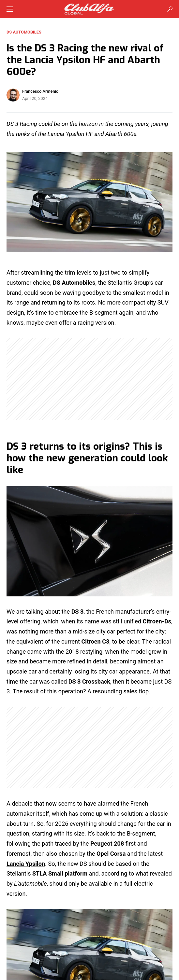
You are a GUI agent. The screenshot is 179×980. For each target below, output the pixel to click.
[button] (10, 9)
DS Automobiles (24, 32)
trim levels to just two (92, 272)
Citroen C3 (96, 641)
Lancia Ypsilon (26, 864)
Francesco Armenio (40, 91)
